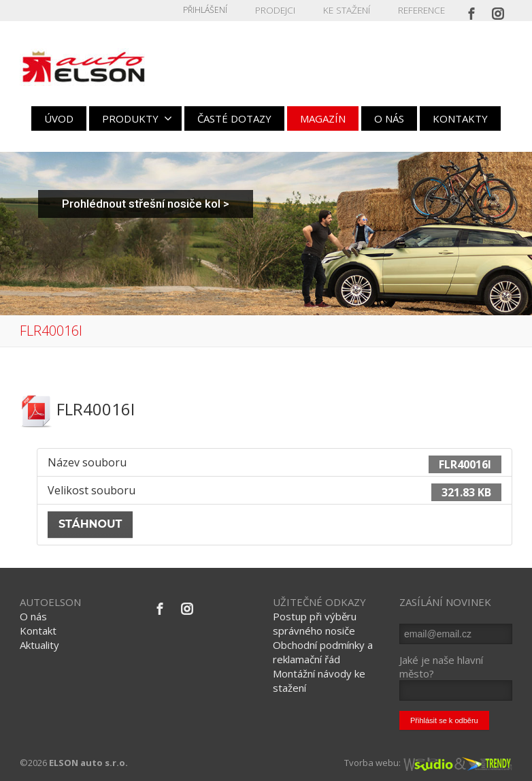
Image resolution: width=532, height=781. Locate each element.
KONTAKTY (460, 118)
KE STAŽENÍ (350, 10)
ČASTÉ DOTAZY (234, 118)
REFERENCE (422, 10)
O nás (33, 616)
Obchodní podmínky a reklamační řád (323, 652)
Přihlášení (213, 10)
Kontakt (38, 631)
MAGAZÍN (323, 118)
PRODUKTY (137, 118)
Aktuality (39, 645)
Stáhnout (90, 524)
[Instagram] (498, 10)
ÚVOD (59, 118)
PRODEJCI (281, 10)
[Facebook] (471, 10)
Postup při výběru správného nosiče (315, 623)
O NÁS (389, 118)
